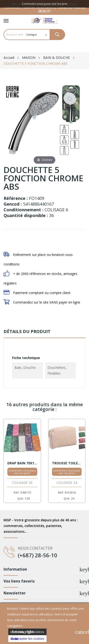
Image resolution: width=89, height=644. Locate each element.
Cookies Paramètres (27, 632)
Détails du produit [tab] (27, 331)
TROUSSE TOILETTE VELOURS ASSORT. (67, 463)
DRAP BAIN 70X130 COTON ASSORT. (22, 463)
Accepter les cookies (27, 639)
